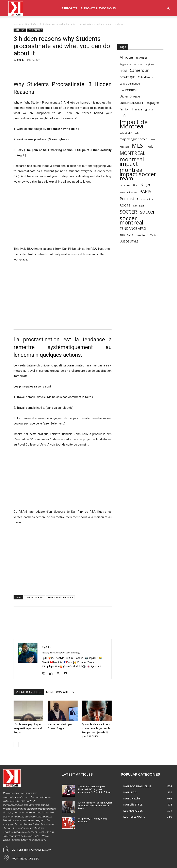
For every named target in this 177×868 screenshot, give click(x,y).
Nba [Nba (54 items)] (135, 185)
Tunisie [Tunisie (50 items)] (154, 235)
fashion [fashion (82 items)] (125, 109)
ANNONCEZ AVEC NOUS (98, 8)
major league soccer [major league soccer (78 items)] (133, 139)
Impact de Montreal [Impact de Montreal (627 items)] (134, 124)
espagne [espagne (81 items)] (153, 103)
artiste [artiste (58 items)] (138, 64)
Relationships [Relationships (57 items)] (145, 199)
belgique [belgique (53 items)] (149, 64)
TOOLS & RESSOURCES (60, 597)
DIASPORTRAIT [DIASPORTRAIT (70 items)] (129, 90)
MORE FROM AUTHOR (60, 692)
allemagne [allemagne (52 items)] (142, 58)
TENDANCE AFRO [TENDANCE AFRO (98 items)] (133, 229)
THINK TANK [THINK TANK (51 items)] (126, 235)
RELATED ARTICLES (29, 692)
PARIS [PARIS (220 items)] (145, 191)
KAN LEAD (30, 24)
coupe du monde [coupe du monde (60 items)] (130, 84)
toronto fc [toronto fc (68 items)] (142, 235)
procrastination (35, 597)
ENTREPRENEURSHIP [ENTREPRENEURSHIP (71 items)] (132, 103)
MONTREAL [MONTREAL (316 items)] (133, 153)
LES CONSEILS (35, 30)
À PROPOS (69, 8)
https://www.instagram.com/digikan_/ (61, 653)
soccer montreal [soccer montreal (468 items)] (132, 220)
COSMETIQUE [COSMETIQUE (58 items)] (127, 77)
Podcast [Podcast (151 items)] (127, 199)
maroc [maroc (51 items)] (153, 139)
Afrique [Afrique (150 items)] (126, 57)
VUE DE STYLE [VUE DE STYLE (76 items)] (129, 241)
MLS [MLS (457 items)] (137, 146)
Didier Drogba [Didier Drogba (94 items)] (130, 96)
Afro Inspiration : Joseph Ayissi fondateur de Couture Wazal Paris (95, 806)
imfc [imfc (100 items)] (123, 116)
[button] (168, 8)
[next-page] (23, 745)
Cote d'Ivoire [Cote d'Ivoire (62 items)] (146, 77)
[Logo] (16, 8)
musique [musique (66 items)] (125, 185)
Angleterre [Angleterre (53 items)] (126, 64)
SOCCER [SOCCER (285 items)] (128, 212)
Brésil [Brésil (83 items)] (123, 71)
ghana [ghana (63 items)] (149, 110)
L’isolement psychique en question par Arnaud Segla (28, 728)
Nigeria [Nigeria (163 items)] (147, 185)
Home (17, 24)
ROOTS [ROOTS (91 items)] (125, 205)
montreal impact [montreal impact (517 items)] (132, 161)
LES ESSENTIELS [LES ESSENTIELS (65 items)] (129, 133)
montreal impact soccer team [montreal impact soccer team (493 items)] (138, 174)
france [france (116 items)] (137, 109)
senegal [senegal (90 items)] (139, 205)
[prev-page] (16, 745)
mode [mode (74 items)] (149, 147)
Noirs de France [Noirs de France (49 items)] (128, 192)
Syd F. (21, 60)
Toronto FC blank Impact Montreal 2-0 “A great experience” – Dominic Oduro (94, 789)
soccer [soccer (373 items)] (147, 212)
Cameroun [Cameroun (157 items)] (140, 70)
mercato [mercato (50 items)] (124, 147)
